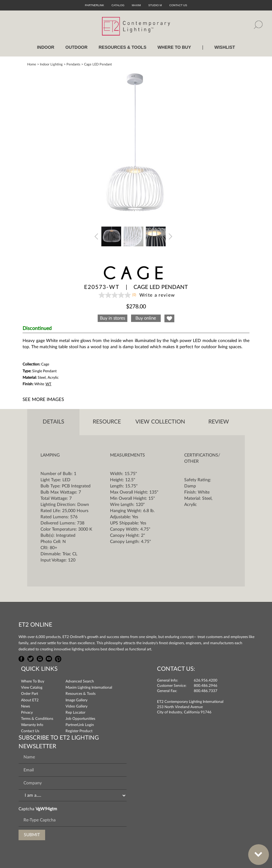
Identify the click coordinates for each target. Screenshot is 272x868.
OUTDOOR (77, 47)
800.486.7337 (206, 691)
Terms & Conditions (37, 719)
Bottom (255, 851)
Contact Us (30, 731)
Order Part (30, 694)
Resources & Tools (81, 694)
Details (53, 422)
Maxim (136, 5)
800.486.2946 (206, 686)
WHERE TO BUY (174, 47)
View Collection (160, 422)
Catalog (118, 5)
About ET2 (30, 700)
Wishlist (225, 47)
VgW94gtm (46, 809)
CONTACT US (178, 5)
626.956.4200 (206, 680)
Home (32, 64)
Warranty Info (32, 725)
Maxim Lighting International (89, 687)
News (25, 706)
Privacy (27, 712)
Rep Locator (75, 712)
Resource (107, 422)
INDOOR (46, 47)
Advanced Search (80, 681)
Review (219, 422)
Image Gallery (76, 700)
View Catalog (32, 687)
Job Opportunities (80, 719)
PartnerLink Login (80, 725)
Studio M (155, 5)
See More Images (43, 400)
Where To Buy (33, 681)
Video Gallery (76, 706)
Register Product (79, 731)
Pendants (73, 64)
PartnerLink (95, 5)
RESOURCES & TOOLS (123, 47)
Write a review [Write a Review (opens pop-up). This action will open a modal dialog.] (157, 295)
